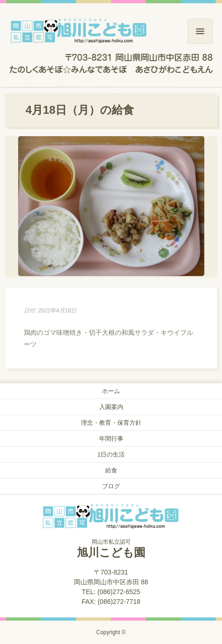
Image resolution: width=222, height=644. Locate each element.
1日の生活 (111, 454)
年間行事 (111, 439)
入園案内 (111, 407)
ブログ (111, 486)
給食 (111, 470)
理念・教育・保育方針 (111, 423)
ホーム (111, 391)
